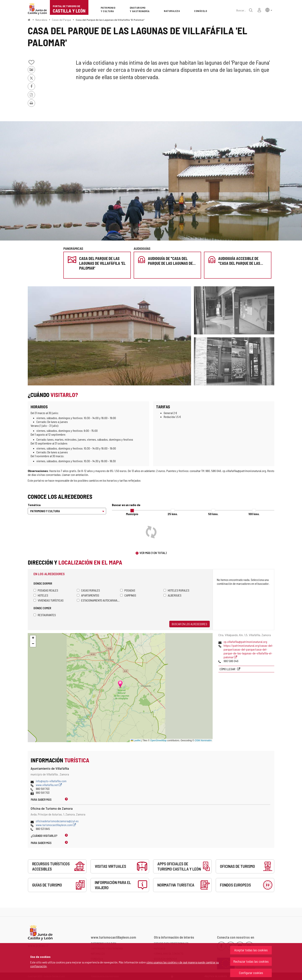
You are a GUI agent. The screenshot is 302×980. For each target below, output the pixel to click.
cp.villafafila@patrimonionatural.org (245, 642)
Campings (128, 595)
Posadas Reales (46, 590)
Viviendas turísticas (49, 600)
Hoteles (41, 595)
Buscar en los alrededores (190, 624)
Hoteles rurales (176, 590)
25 (173, 514)
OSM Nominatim (203, 740)
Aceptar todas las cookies (251, 950)
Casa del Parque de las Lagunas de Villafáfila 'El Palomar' (110, 20)
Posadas (128, 590)
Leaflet (136, 740)
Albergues (172, 595)
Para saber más (41, 799)
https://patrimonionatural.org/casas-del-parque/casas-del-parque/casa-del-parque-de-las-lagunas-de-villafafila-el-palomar (248, 651)
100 (254, 514)
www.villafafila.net (49, 785)
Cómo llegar (228, 669)
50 (213, 514)
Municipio (132, 514)
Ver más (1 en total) (153, 553)
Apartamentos (88, 595)
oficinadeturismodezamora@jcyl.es (57, 821)
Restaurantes (45, 615)
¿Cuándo (44, 836)
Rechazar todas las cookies (251, 961)
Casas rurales (88, 590)
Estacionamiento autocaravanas (99, 600)
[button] (269, 10)
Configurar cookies (251, 973)
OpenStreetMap (158, 740)
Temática (34, 505)
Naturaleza (41, 20)
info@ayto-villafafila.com (51, 781)
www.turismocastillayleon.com (56, 825)
